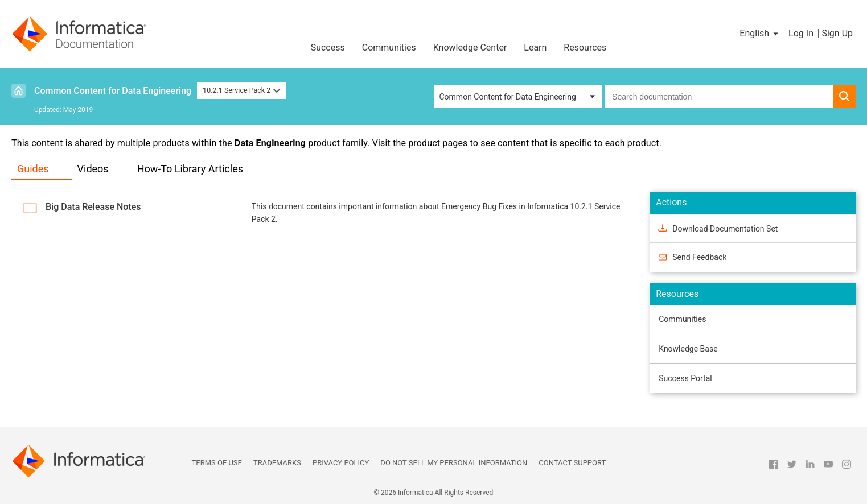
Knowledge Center (470, 47)
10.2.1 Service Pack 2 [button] (242, 90)
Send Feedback (699, 257)
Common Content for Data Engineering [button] (508, 97)
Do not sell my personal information (454, 463)
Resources (585, 47)
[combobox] (719, 96)
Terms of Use (217, 463)
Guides (33, 169)
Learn (535, 47)
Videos (93, 169)
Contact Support (572, 463)
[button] (760, 34)
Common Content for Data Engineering (113, 91)
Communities (389, 47)
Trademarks (277, 463)
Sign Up (837, 33)
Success (328, 47)
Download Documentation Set (725, 228)
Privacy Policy (341, 463)
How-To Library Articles (190, 169)
